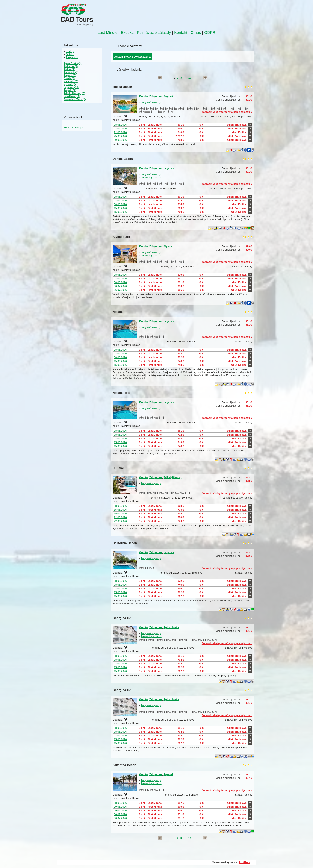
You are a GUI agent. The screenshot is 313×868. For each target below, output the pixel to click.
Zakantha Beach (125, 765)
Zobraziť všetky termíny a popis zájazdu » (227, 112)
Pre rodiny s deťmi (151, 177)
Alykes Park (121, 237)
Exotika (127, 33)
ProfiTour (245, 862)
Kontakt (181, 33)
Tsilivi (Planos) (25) (75, 93)
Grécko (144, 96)
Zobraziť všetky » (74, 128)
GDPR (210, 33)
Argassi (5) (70, 75)
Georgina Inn (122, 618)
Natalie (118, 312)
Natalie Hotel (122, 393)
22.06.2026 (120, 129)
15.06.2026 (120, 208)
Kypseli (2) (70, 84)
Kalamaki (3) (71, 81)
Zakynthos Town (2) (75, 99)
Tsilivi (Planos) (172, 477)
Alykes (167, 246)
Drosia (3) (69, 78)
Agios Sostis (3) (73, 63)
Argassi (168, 96)
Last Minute (108, 33)
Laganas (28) (71, 87)
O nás (196, 33)
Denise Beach (123, 159)
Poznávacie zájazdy (154, 33)
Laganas (169, 168)
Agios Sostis (171, 627)
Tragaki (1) (70, 90)
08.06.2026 (120, 201)
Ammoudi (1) (71, 72)
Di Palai (118, 468)
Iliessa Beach (122, 87)
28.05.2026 (120, 125)
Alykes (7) (69, 69)
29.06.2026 (120, 140)
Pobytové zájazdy (151, 102)
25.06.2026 (120, 136)
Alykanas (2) (71, 66)
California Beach (125, 543)
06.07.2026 (120, 286)
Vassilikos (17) (72, 96)
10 (190, 78)
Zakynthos (156, 96)
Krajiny (70, 51)
